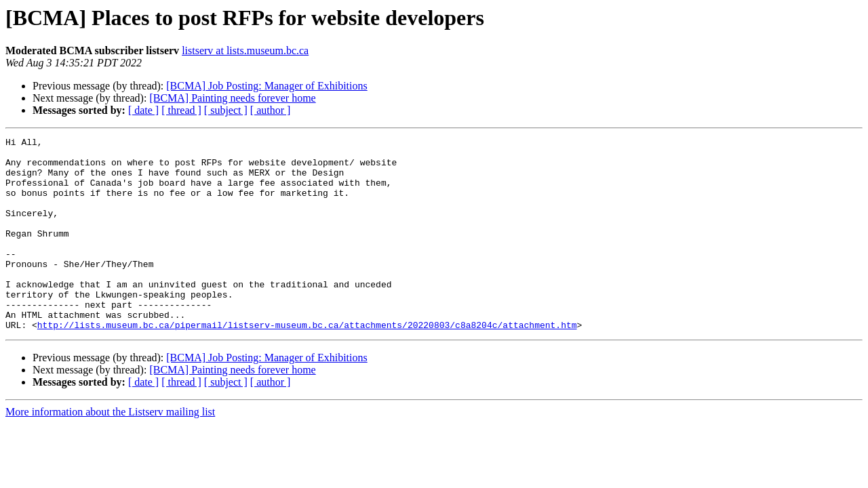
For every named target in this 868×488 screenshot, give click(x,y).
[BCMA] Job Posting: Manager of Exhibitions (267, 86)
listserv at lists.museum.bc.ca (245, 50)
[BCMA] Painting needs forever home (232, 98)
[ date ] (143, 110)
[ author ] (271, 110)
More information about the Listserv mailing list (110, 450)
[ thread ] (181, 110)
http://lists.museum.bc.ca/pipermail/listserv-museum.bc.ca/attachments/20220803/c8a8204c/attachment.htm (307, 363)
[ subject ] (226, 110)
